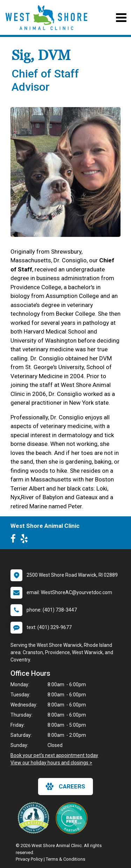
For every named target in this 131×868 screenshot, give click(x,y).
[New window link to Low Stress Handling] (35, 818)
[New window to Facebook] (15, 540)
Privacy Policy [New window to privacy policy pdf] (29, 859)
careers (65, 786)
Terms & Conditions (65, 859)
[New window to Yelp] (26, 540)
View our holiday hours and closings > (51, 763)
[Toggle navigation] (121, 18)
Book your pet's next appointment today (54, 755)
